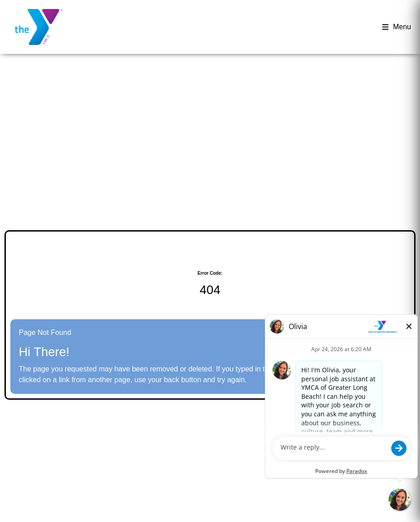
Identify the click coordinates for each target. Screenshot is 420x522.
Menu (397, 27)
